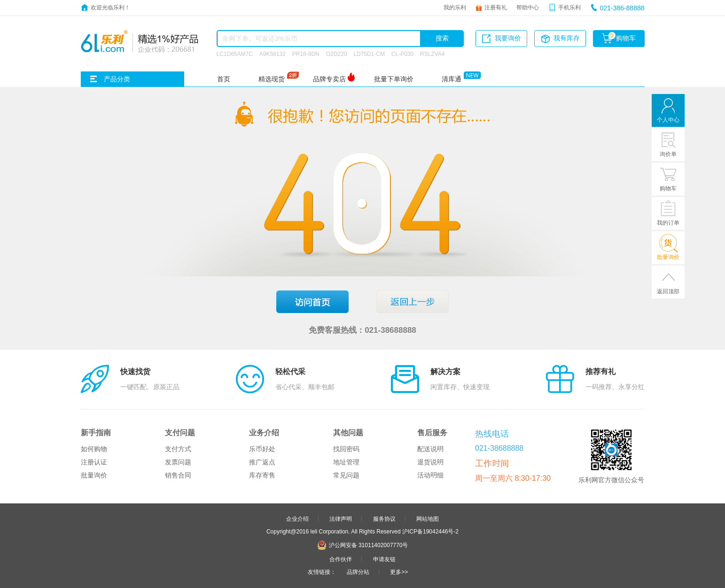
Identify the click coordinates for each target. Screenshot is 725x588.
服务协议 (384, 518)
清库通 (452, 79)
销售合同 (178, 475)
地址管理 (346, 462)
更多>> (399, 572)
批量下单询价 (394, 79)
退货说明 (430, 462)
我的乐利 (455, 7)
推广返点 (262, 462)
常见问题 (346, 475)
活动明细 (430, 475)
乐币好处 (262, 449)
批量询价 (94, 475)
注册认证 (94, 462)
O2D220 (337, 54)
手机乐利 (569, 7)
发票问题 (178, 462)
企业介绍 (297, 518)
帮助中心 (528, 7)
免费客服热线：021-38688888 (362, 330)
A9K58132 (273, 54)
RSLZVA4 (432, 54)
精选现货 (272, 79)
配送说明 (430, 449)
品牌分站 (358, 572)
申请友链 (384, 559)
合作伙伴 (341, 559)
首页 (224, 79)
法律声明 (341, 518)
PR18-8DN (306, 54)
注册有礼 (496, 7)
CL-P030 (402, 54)
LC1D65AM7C (235, 54)
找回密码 (346, 449)
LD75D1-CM (369, 54)
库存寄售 (262, 475)
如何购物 (94, 449)
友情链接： (322, 572)
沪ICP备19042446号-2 (430, 531)
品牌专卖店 (329, 79)
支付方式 (178, 449)
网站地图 (428, 518)
